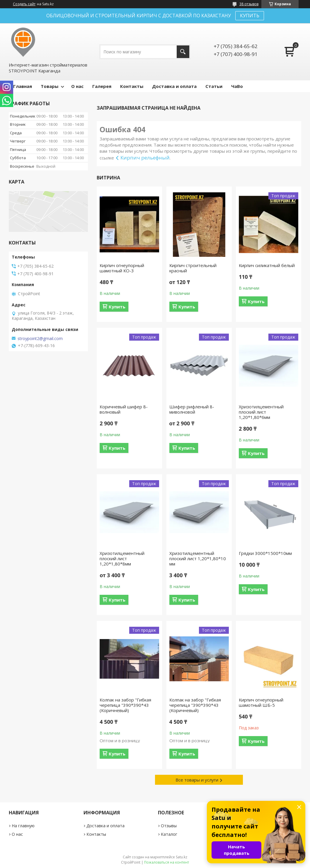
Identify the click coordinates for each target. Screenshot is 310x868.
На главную (23, 826)
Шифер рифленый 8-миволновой (192, 409)
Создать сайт (24, 4)
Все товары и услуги (197, 780)
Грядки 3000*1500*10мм (265, 553)
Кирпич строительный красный (193, 268)
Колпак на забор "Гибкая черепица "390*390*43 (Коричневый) (125, 705)
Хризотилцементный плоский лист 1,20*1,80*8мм (122, 558)
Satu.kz (182, 857)
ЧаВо (237, 86)
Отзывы (169, 826)
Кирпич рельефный (145, 158)
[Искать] (183, 52)
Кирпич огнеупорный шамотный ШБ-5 (261, 702)
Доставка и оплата (174, 86)
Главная (23, 86)
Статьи (214, 86)
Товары (50, 86)
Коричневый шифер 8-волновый (124, 409)
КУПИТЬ (250, 16)
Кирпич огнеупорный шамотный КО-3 (122, 268)
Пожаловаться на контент (167, 862)
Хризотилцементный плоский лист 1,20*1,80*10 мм (198, 558)
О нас (77, 86)
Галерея (102, 86)
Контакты (132, 86)
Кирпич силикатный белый (267, 265)
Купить (117, 307)
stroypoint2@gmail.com (40, 339)
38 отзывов (249, 4)
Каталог (169, 834)
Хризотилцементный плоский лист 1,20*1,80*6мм (261, 412)
